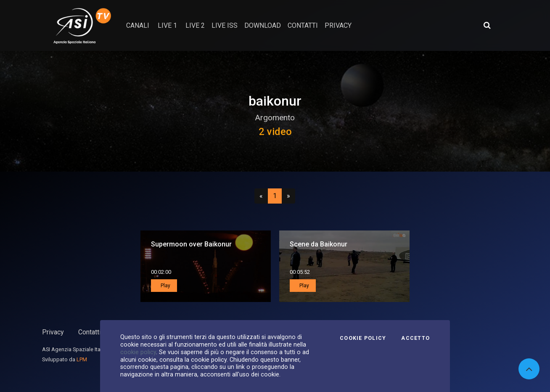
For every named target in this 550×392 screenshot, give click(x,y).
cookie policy (138, 352)
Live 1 (167, 25)
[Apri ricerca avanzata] (487, 25)
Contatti (90, 332)
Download (263, 25)
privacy (338, 25)
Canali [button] (138, 25)
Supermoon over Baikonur (191, 244)
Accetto (415, 338)
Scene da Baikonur (319, 244)
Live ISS (225, 25)
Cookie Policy (363, 338)
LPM (82, 359)
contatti (303, 25)
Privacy (53, 332)
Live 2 (195, 25)
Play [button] (165, 286)
